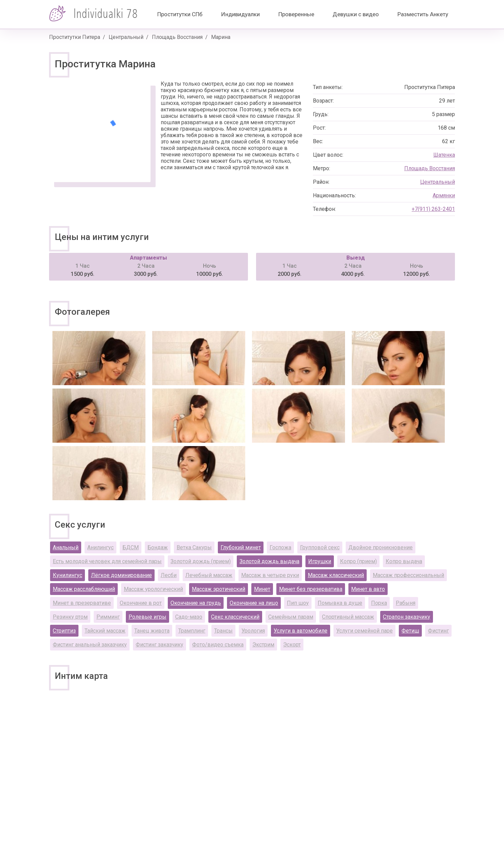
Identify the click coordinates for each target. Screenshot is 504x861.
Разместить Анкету (423, 14)
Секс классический (235, 617)
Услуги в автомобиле (301, 631)
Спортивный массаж (348, 617)
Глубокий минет (241, 547)
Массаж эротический (219, 589)
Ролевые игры (147, 617)
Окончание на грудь (196, 603)
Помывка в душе (340, 603)
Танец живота (152, 631)
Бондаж (158, 547)
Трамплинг (192, 631)
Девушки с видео (356, 14)
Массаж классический (336, 575)
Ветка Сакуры (194, 547)
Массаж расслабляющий (84, 589)
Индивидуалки (240, 14)
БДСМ (131, 547)
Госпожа (280, 547)
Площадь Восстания (177, 37)
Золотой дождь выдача (269, 561)
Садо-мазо (189, 617)
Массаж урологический (153, 589)
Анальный (66, 547)
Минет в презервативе (82, 603)
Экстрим (263, 645)
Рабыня (406, 603)
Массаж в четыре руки (270, 575)
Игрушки (320, 561)
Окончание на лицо (254, 603)
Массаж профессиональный (408, 575)
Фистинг (438, 631)
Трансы (223, 631)
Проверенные (296, 14)
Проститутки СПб (180, 14)
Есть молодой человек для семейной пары (107, 561)
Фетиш (410, 631)
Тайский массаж (105, 631)
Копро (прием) (358, 561)
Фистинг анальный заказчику (90, 645)
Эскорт (292, 645)
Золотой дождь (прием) (201, 561)
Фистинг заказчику (159, 645)
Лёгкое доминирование (121, 575)
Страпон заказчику (407, 617)
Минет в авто (368, 589)
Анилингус (100, 547)
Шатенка (444, 155)
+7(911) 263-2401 (433, 209)
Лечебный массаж (209, 575)
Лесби (169, 575)
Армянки (444, 195)
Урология (253, 631)
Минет (262, 589)
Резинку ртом (70, 617)
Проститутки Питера (75, 37)
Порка (379, 603)
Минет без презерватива (311, 589)
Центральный (126, 37)
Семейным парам (291, 617)
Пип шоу (298, 603)
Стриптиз (64, 631)
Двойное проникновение (381, 547)
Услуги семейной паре (364, 631)
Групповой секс (320, 547)
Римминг (108, 617)
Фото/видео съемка (218, 645)
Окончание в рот (141, 603)
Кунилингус (67, 575)
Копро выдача (404, 561)
